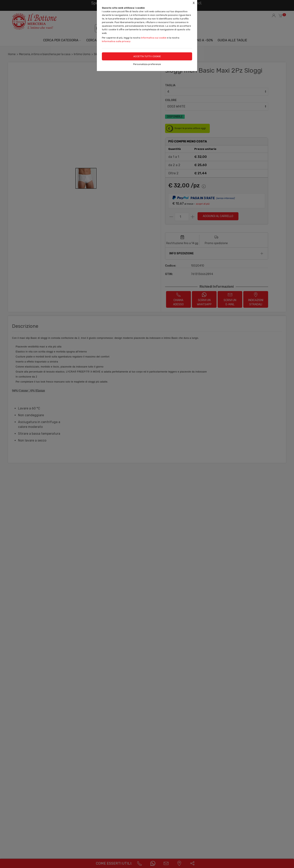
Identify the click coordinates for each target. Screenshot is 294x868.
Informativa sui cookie (154, 38)
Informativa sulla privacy (116, 41)
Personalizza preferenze (147, 64)
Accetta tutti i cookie (147, 56)
